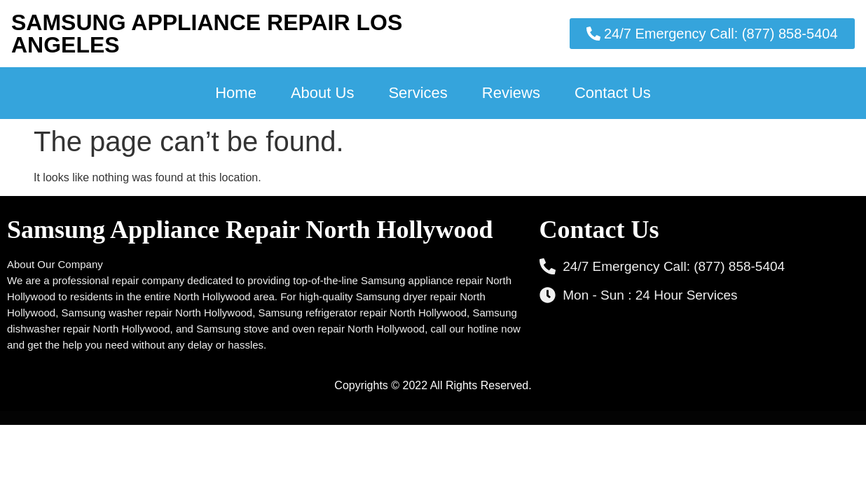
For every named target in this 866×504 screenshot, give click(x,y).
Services (418, 93)
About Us (323, 93)
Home (236, 93)
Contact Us (613, 93)
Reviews (511, 93)
